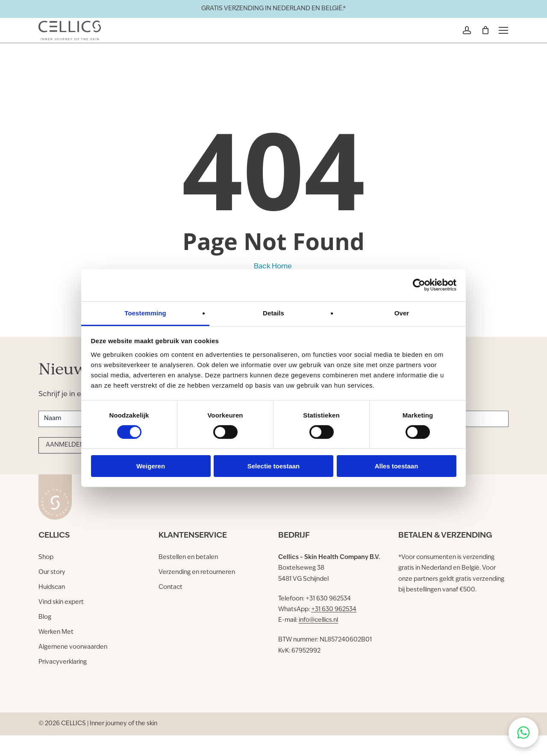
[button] (499, 43)
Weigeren (151, 466)
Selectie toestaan (274, 466)
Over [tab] (402, 313)
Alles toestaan (397, 466)
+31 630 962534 (334, 610)
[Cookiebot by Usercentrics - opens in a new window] (419, 285)
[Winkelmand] (480, 43)
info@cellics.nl (318, 620)
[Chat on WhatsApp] (523, 732)
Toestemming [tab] (145, 313)
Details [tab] (273, 313)
